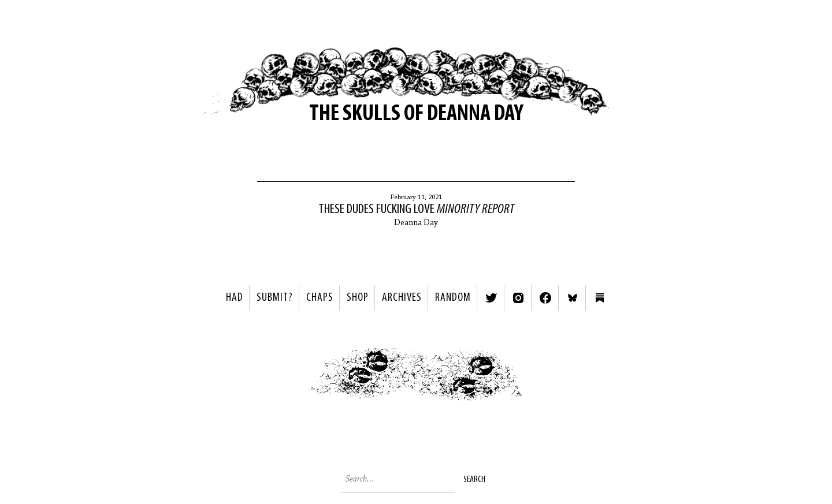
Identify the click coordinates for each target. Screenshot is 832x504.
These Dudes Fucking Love (416, 210)
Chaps (320, 298)
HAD (235, 298)
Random (453, 298)
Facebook (545, 298)
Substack (600, 298)
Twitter (491, 298)
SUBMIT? (275, 298)
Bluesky (573, 298)
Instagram (518, 298)
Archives (402, 298)
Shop (358, 298)
